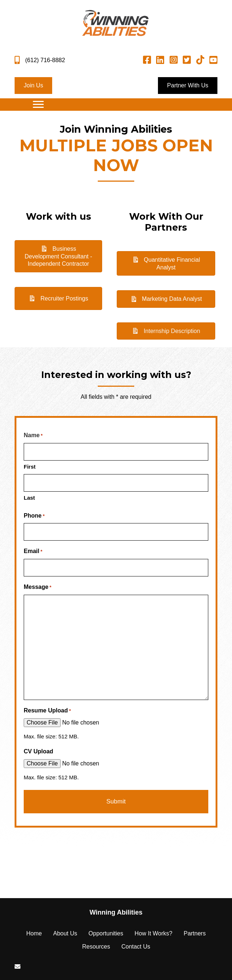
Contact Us (136, 947)
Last (29, 498)
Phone (34, 516)
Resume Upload (47, 711)
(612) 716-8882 (45, 60)
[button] (33, 86)
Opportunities (106, 933)
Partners (194, 933)
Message (38, 588)
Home (34, 933)
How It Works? (154, 933)
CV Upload (38, 751)
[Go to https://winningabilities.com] (116, 913)
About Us (65, 933)
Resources (96, 947)
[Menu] (38, 105)
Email (33, 552)
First (30, 467)
